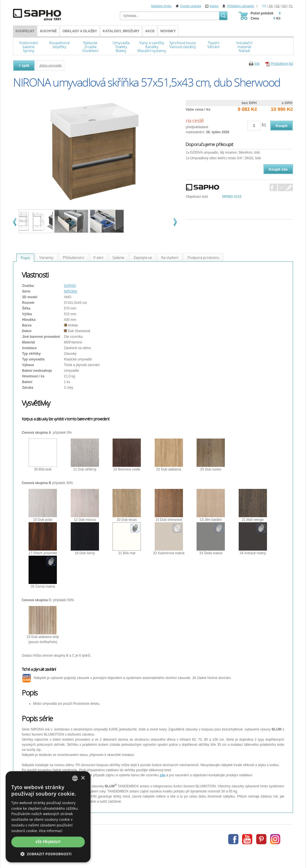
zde (163, 775)
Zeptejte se (143, 257)
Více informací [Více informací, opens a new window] (51, 831)
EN (284, 6)
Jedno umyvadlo (50, 65)
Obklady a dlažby (80, 31)
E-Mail (282, 187)
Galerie (118, 257)
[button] (48, 854)
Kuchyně (49, 31)
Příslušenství (73, 257)
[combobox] (75, 778)
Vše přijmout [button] (48, 842)
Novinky (168, 31)
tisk (257, 64)
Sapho (214, 6)
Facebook (273, 187)
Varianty (46, 257)
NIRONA (71, 291)
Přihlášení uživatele (240, 6)
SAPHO (70, 286)
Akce (150, 31)
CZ (264, 6)
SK (271, 6)
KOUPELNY (25, 31)
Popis (25, 258)
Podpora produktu (203, 257)
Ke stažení (170, 257)
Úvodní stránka (191, 6)
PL (291, 6)
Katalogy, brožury (121, 31)
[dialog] (48, 817)
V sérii (98, 257)
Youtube (247, 839)
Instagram (275, 839)
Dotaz (289, 187)
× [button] (83, 778)
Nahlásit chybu (161, 6)
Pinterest (261, 839)
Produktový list (282, 64)
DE (278, 6)
